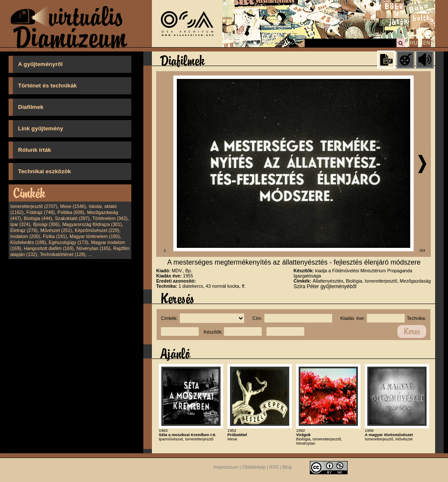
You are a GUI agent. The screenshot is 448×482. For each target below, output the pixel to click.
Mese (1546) (73, 206)
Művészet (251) (56, 230)
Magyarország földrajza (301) (92, 224)
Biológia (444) (38, 218)
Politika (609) (71, 212)
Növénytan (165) (93, 248)
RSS (274, 467)
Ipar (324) (20, 224)
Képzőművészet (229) (97, 230)
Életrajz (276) (24, 230)
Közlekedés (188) (28, 242)
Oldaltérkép (254, 467)
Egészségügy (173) (69, 242)
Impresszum (226, 467)
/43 (422, 250)
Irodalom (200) (25, 236)
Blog (287, 467)
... (90, 254)
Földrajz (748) (40, 212)
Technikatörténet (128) (63, 254)
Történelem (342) (110, 218)
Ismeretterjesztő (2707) (34, 206)
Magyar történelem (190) (95, 236)
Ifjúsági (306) (46, 224)
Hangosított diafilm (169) (49, 248)
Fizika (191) (55, 236)
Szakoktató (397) (72, 218)
